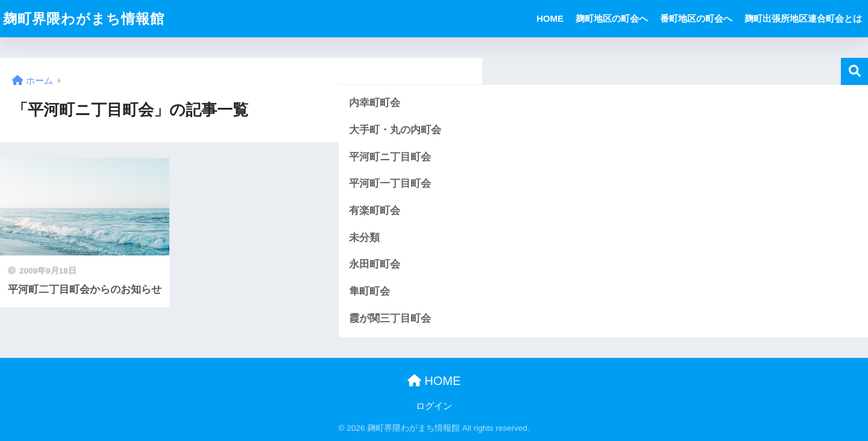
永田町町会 (375, 264)
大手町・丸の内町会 (395, 130)
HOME (550, 18)
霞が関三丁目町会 (390, 318)
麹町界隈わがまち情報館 (84, 19)
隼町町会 (370, 291)
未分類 (364, 238)
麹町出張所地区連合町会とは (803, 18)
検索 (854, 71)
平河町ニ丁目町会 (390, 157)
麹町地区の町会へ (612, 18)
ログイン (434, 406)
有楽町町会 (375, 211)
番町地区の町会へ (696, 18)
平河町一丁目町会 (390, 183)
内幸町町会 (375, 103)
